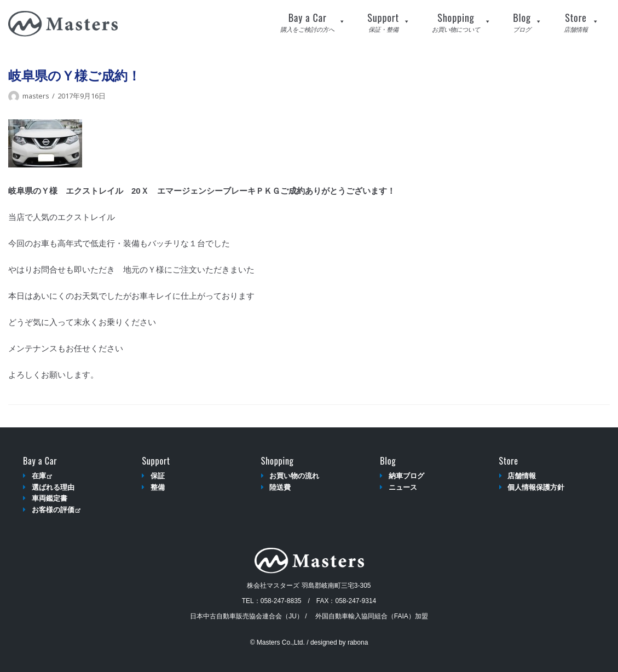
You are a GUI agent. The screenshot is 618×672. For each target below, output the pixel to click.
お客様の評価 (56, 510)
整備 (158, 487)
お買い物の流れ (294, 476)
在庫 (42, 476)
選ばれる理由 (53, 487)
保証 (158, 476)
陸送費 (280, 487)
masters (36, 96)
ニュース (403, 487)
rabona (358, 642)
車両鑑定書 (50, 498)
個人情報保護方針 (536, 487)
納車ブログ (406, 476)
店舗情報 (522, 476)
